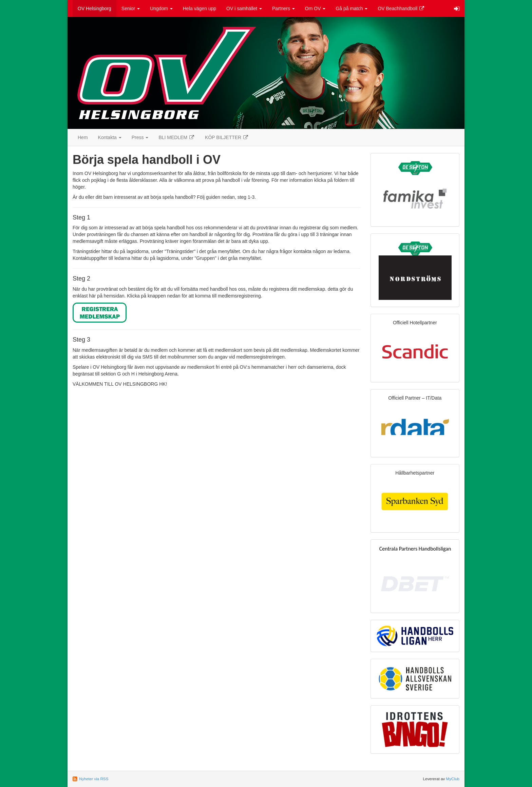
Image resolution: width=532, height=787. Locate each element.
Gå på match (351, 8)
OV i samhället (244, 8)
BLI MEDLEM (177, 137)
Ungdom (161, 8)
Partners (283, 8)
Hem (83, 137)
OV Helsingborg (94, 8)
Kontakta (110, 137)
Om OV (315, 8)
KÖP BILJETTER (227, 137)
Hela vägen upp (199, 8)
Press (140, 137)
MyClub (453, 779)
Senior (131, 8)
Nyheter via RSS (94, 779)
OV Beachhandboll (401, 8)
